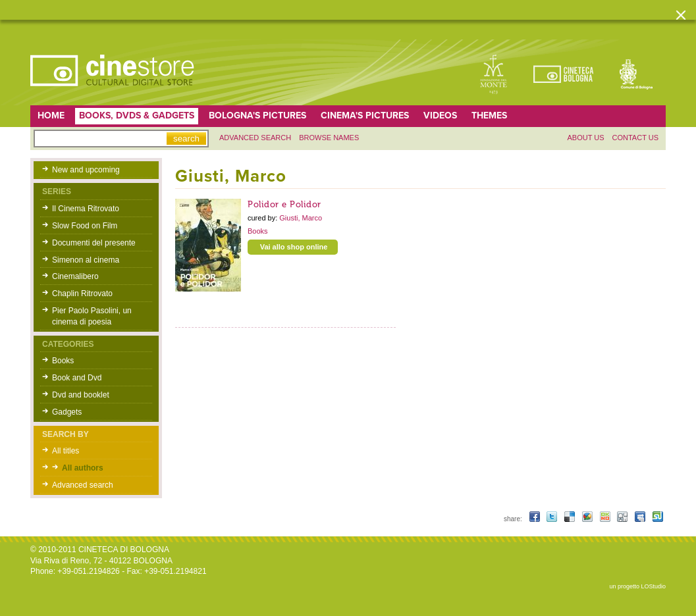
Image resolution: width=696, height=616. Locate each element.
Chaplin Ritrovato (82, 294)
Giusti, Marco (301, 218)
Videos (440, 115)
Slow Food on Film (85, 226)
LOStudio (653, 586)
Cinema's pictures (365, 115)
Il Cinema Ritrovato (86, 209)
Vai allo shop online (294, 247)
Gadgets (67, 412)
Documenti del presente (94, 243)
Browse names (329, 138)
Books (63, 361)
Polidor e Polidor (284, 204)
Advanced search (255, 138)
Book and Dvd (77, 378)
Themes (489, 115)
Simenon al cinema (86, 260)
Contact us (636, 138)
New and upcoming (86, 170)
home (51, 115)
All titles (66, 451)
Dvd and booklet (81, 395)
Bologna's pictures (257, 115)
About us (585, 138)
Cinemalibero (75, 276)
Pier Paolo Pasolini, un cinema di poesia (92, 316)
